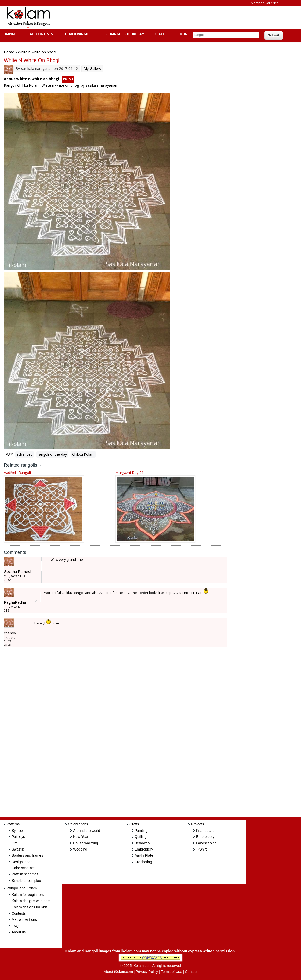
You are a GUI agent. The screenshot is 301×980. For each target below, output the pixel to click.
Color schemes (23, 868)
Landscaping (206, 843)
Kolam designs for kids (30, 907)
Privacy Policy (147, 972)
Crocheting (143, 862)
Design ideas (22, 862)
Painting (141, 831)
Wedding (80, 849)
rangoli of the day (52, 454)
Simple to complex (26, 881)
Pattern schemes (25, 874)
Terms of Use (172, 972)
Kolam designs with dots (31, 901)
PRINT (68, 79)
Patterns (13, 824)
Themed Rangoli (77, 34)
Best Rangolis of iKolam (122, 34)
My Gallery (92, 69)
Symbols (18, 831)
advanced (25, 454)
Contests (19, 913)
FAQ (15, 926)
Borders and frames (27, 855)
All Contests (41, 34)
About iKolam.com (118, 972)
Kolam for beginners (28, 895)
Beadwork (143, 843)
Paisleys (18, 837)
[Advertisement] (150, 18)
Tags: (8, 454)
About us (19, 932)
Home (9, 52)
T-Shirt (201, 849)
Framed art (205, 831)
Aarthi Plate (144, 855)
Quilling (141, 837)
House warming (86, 843)
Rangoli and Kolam (22, 888)
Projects (198, 824)
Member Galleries (265, 3)
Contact (191, 972)
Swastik (18, 849)
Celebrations (78, 824)
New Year (81, 837)
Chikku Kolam (83, 454)
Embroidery (144, 849)
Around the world (87, 831)
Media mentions (24, 919)
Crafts (160, 34)
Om (14, 843)
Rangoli (12, 34)
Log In (182, 34)
